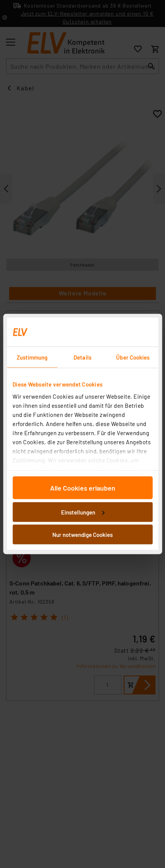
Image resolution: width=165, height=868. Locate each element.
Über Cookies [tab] (133, 357)
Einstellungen (83, 512)
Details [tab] (82, 357)
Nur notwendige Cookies (82, 535)
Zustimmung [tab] (32, 357)
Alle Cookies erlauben (83, 488)
